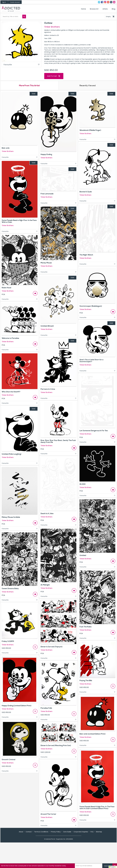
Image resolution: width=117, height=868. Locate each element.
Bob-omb (6, 148)
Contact (114, 2)
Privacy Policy (56, 832)
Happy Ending (46, 154)
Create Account (15, 2)
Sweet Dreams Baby (10, 589)
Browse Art (94, 9)
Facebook (102, 2)
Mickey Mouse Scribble (11, 517)
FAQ (92, 832)
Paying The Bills (86, 681)
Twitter (99, 2)
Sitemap (99, 832)
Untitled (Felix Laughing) (12, 454)
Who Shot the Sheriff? (11, 392)
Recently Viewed (88, 86)
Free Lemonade (47, 194)
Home (83, 9)
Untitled (83, 555)
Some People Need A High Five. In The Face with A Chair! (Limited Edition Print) (97, 808)
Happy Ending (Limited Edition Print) (17, 706)
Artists (105, 9)
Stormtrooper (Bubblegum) (91, 306)
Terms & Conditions (41, 832)
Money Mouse (46, 263)
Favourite (22, 65)
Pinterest (108, 2)
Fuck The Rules (86, 627)
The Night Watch (86, 255)
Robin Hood (6, 288)
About (21, 832)
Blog (114, 9)
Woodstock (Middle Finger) (90, 130)
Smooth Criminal (9, 760)
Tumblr (111, 2)
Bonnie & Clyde (86, 192)
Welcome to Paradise (10, 338)
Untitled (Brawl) (47, 326)
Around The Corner (48, 814)
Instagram (105, 2)
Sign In (4, 2)
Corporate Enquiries (81, 832)
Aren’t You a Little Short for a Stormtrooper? (91, 361)
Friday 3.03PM (8, 641)
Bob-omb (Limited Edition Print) (93, 734)
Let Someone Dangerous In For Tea (94, 431)
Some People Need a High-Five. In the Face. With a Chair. (19, 221)
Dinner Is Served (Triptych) (52, 647)
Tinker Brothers (52, 27)
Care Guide (67, 832)
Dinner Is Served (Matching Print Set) (56, 745)
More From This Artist (29, 86)
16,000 (82, 484)
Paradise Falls (46, 708)
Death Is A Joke (47, 514)
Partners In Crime (48, 389)
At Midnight (45, 585)
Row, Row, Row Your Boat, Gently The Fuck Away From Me (58, 441)
